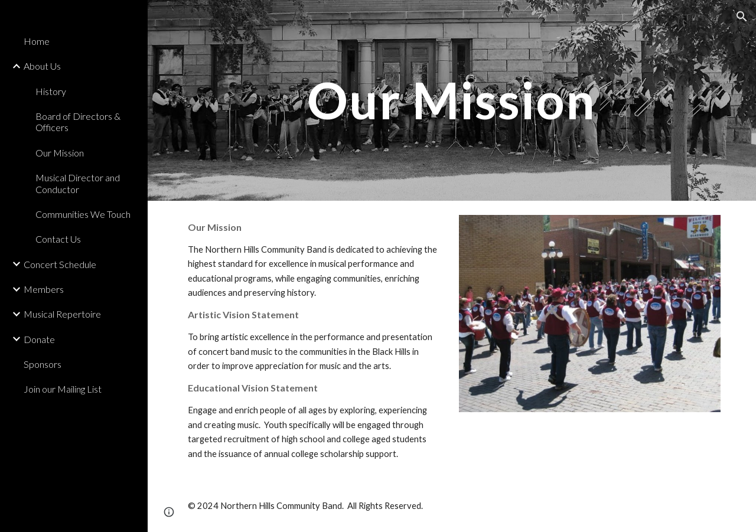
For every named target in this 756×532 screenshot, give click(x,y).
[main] (452, 100)
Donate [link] (39, 339)
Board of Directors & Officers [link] (78, 122)
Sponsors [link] (43, 364)
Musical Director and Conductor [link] (78, 183)
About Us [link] (42, 66)
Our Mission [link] (60, 153)
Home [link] (37, 41)
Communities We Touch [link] (83, 214)
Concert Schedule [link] (60, 264)
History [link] (51, 91)
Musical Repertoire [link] (62, 314)
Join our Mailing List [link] (63, 389)
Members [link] (44, 289)
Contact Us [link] (58, 239)
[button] (742, 17)
